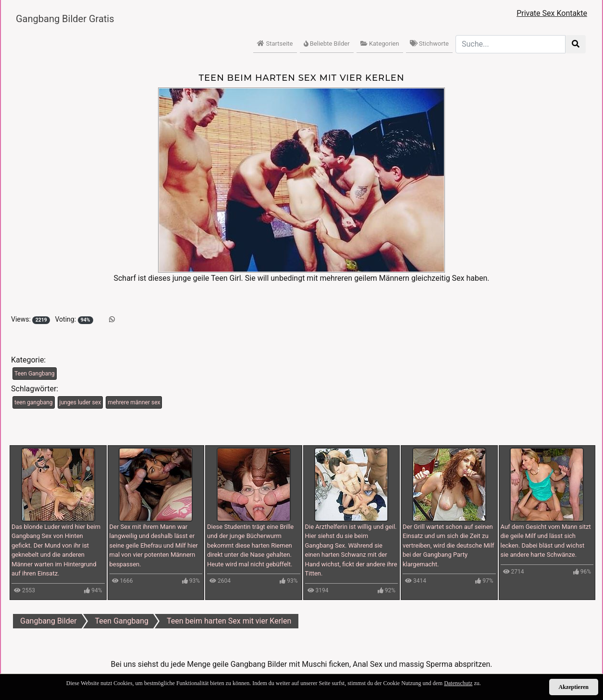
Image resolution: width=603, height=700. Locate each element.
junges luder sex (80, 402)
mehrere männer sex (134, 402)
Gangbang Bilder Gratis (65, 19)
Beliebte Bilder (327, 44)
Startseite (275, 44)
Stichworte (429, 44)
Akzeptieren (574, 687)
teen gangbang (34, 402)
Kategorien (380, 44)
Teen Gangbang (35, 374)
